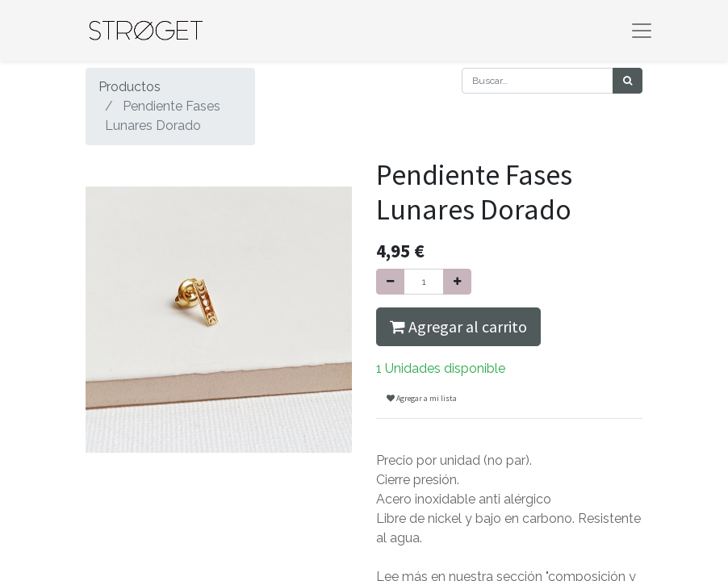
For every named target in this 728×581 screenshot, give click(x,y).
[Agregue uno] (457, 282)
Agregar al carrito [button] (458, 326)
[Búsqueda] (628, 81)
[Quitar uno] (390, 282)
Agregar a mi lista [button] (422, 398)
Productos (130, 87)
